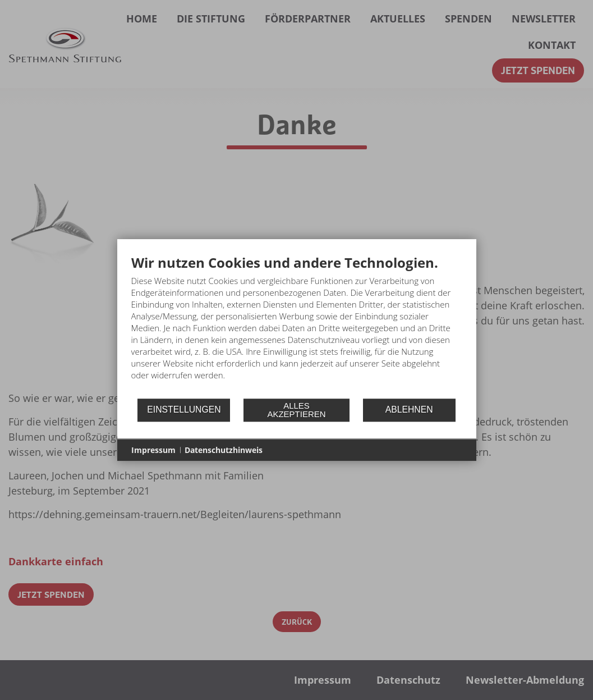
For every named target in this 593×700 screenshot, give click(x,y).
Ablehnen (409, 410)
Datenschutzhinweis (224, 450)
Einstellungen (184, 410)
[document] (297, 326)
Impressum (153, 450)
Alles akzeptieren (296, 410)
